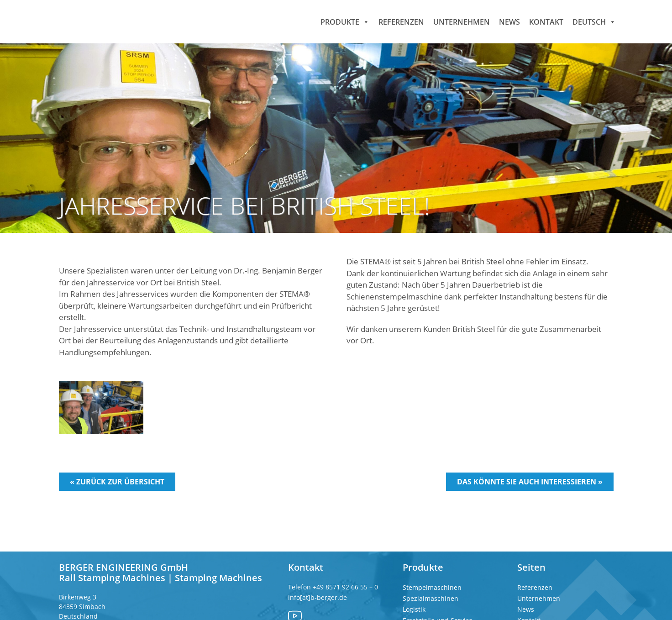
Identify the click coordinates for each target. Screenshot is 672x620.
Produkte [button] (345, 21)
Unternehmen (462, 21)
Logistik (414, 609)
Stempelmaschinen (432, 587)
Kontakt (546, 21)
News (509, 21)
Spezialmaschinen (430, 598)
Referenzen (401, 21)
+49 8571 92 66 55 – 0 (345, 587)
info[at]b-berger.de (318, 597)
